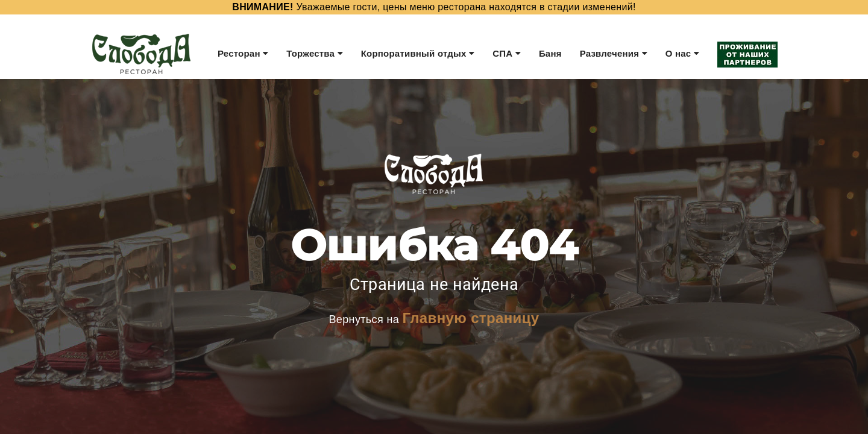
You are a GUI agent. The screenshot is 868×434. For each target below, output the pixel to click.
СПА (507, 53)
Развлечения (614, 53)
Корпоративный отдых (418, 53)
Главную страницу (470, 317)
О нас (682, 53)
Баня (550, 53)
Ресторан (243, 53)
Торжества (314, 53)
